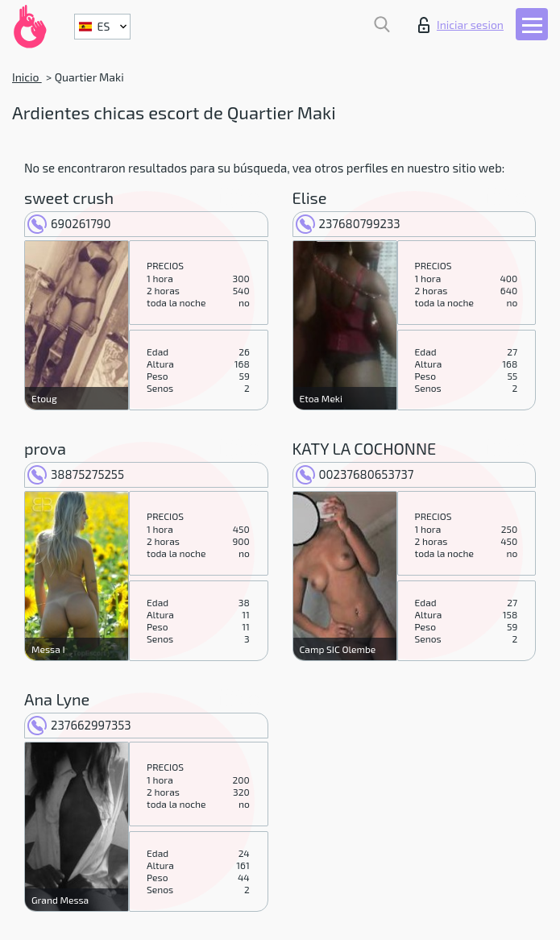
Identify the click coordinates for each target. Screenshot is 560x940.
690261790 (69, 223)
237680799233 (348, 223)
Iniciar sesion (461, 25)
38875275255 (76, 474)
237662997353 (79, 725)
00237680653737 (355, 474)
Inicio (27, 77)
